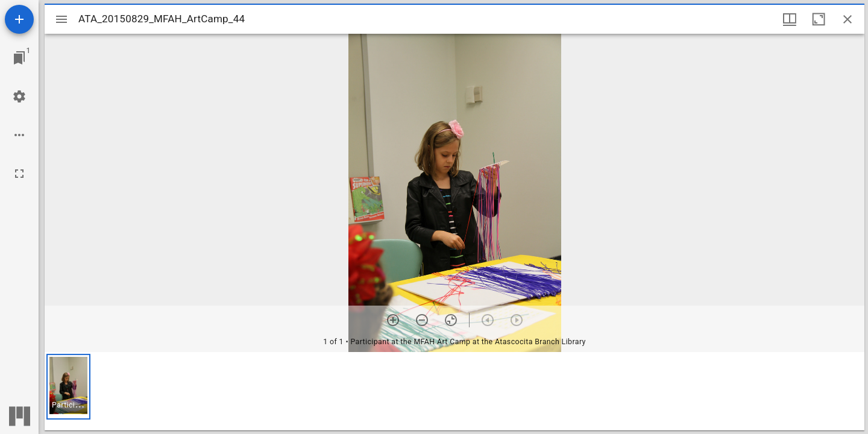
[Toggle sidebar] (61, 19)
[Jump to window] (19, 58)
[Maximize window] (819, 19)
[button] (68, 387)
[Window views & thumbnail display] (790, 19)
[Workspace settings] (19, 96)
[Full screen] (19, 174)
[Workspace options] (19, 135)
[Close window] (848, 19)
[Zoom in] (393, 320)
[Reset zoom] (451, 320)
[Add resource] (19, 19)
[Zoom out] (422, 320)
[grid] (454, 391)
